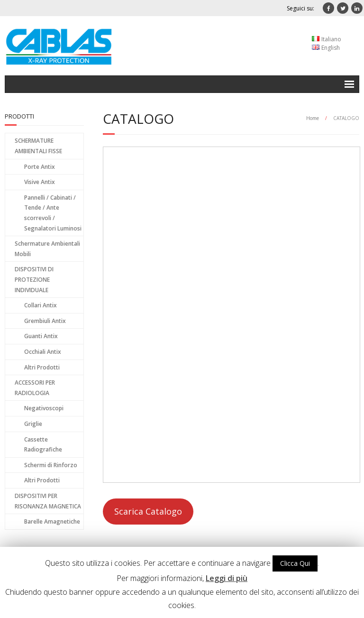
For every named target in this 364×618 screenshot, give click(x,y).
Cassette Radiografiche (43, 445)
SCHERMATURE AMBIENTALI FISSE (38, 146)
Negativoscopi (44, 408)
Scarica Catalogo (148, 511)
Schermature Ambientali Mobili (47, 249)
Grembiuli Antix (45, 321)
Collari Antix (41, 305)
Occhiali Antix (43, 352)
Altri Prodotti (42, 367)
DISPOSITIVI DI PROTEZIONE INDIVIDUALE (34, 279)
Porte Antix (40, 167)
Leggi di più (227, 578)
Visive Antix (40, 182)
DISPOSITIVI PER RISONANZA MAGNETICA (48, 501)
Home (313, 118)
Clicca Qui (295, 563)
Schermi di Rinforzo (51, 465)
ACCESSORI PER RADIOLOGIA (35, 388)
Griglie (33, 424)
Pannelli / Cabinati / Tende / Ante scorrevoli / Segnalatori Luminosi (53, 213)
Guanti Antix (41, 336)
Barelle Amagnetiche (52, 521)
